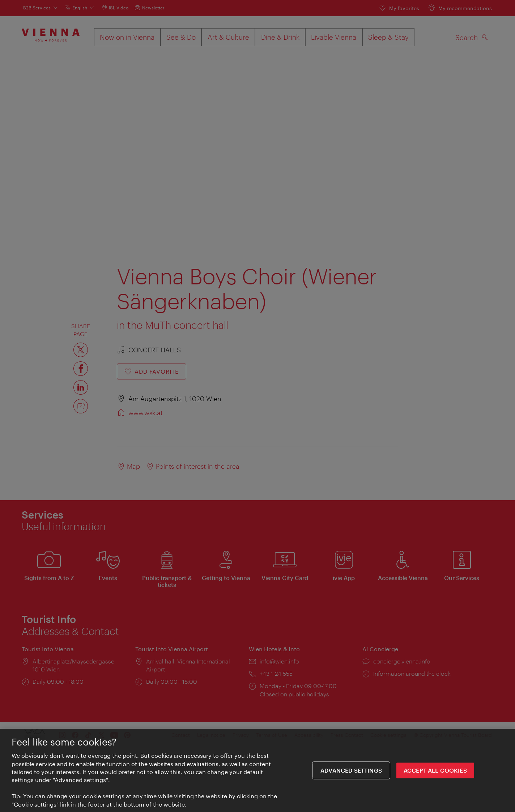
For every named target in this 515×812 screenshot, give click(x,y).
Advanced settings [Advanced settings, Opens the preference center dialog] (351, 770)
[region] (257, 770)
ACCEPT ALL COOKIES (435, 770)
